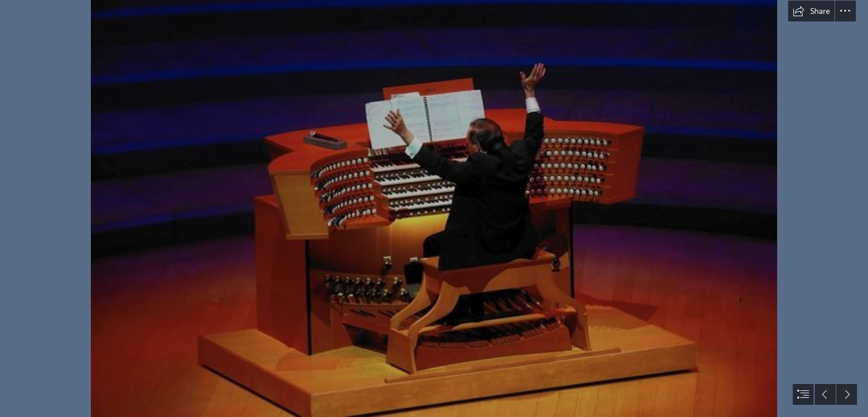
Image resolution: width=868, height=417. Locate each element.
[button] (811, 11)
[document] (434, 209)
